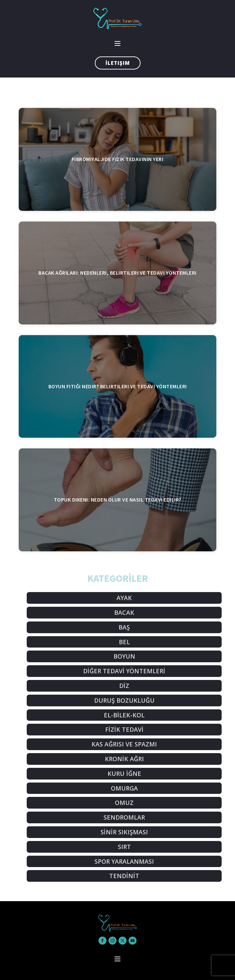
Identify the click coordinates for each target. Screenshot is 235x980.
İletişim (118, 63)
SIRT (124, 847)
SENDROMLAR (124, 817)
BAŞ (124, 627)
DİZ (124, 686)
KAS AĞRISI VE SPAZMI (124, 744)
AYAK (124, 598)
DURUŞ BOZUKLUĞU (124, 700)
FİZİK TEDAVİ (124, 729)
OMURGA (124, 788)
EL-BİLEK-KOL (124, 715)
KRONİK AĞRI (124, 759)
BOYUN (124, 656)
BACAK (124, 612)
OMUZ (124, 803)
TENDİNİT (124, 876)
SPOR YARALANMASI (124, 861)
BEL (124, 642)
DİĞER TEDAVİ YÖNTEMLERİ (124, 671)
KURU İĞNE (124, 774)
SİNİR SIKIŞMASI (124, 832)
